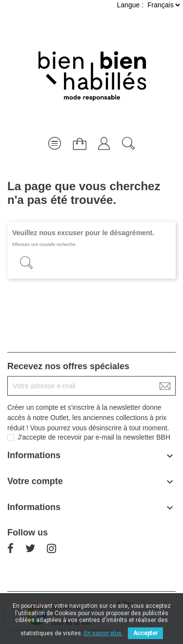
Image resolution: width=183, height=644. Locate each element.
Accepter (145, 633)
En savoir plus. (103, 633)
